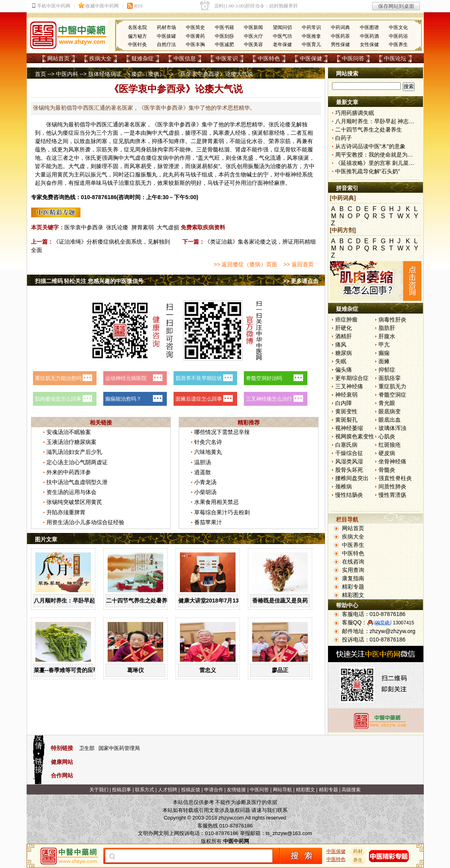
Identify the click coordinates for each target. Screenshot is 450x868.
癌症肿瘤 (346, 320)
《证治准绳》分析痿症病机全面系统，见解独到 (112, 242)
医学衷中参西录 (84, 227)
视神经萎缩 (349, 428)
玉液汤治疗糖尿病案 (71, 442)
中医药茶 (340, 36)
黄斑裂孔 (346, 420)
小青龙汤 (205, 482)
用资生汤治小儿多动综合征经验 (85, 522)
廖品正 (280, 670)
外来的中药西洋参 (69, 472)
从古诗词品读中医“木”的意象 (370, 146)
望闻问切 (282, 27)
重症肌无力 (392, 386)
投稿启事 (122, 790)
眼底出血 (390, 420)
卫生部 (87, 748)
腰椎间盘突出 (352, 478)
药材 (358, 851)
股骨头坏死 (349, 470)
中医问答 (353, 58)
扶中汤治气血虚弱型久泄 (77, 482)
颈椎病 (344, 486)
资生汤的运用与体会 (71, 492)
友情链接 (236, 790)
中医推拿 (311, 36)
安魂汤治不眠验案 (69, 432)
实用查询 (353, 570)
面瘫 (384, 361)
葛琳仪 (135, 670)
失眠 (341, 361)
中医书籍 (224, 27)
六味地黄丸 (208, 452)
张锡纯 (54, 124)
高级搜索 (351, 790)
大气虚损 (168, 227)
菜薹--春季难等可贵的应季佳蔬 (72, 670)
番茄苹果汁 (208, 522)
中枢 (285, 174)
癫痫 (384, 353)
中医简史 (195, 27)
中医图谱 (369, 27)
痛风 (341, 345)
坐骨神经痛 (392, 461)
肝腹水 (387, 336)
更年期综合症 (352, 378)
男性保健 (340, 45)
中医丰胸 (195, 45)
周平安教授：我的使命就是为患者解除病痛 (388, 155)
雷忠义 (208, 670)
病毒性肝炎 (392, 320)
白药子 (344, 138)
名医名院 (137, 27)
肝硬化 (344, 328)
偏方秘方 (137, 36)
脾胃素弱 (143, 227)
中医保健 (311, 58)
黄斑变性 (346, 411)
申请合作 (214, 790)
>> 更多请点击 (301, 281)
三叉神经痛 (349, 386)
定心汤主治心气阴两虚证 (77, 462)
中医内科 (67, 74)
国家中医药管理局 (119, 748)
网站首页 (58, 58)
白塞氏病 (346, 445)
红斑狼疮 (390, 445)
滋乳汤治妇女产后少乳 (74, 452)
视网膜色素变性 (355, 436)
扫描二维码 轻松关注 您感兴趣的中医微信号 (89, 281)
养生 (358, 860)
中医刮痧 (224, 36)
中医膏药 (195, 36)
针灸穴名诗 (208, 442)
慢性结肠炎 (349, 495)
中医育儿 (311, 45)
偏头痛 (344, 370)
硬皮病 (387, 453)
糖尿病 (344, 353)
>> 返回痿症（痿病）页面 (245, 264)
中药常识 (311, 27)
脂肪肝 (387, 328)
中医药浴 (398, 36)
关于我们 (99, 790)
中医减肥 (224, 45)
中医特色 (269, 58)
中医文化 (398, 27)
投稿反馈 (191, 790)
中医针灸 (137, 45)
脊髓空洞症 (392, 395)
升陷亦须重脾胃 (66, 512)
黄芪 (63, 174)
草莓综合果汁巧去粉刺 (222, 512)
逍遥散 (203, 472)
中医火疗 (253, 36)
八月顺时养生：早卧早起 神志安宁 (76, 601)
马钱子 (193, 174)
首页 (41, 74)
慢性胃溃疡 (392, 495)
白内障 (344, 403)
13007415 (403, 623)
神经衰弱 (346, 395)
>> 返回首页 (299, 264)
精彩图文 (353, 595)
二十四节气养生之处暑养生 (139, 601)
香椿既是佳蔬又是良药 (280, 601)
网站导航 (282, 790)
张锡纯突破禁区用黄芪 (74, 502)
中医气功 (282, 36)
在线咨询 (353, 562)
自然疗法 (166, 45)
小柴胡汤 (205, 492)
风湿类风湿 (349, 461)
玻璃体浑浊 (392, 428)
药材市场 (166, 27)
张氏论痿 (117, 227)
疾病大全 (100, 58)
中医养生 (398, 45)
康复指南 (353, 578)
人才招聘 (168, 790)
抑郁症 (387, 370)
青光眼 (387, 403)
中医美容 (253, 45)
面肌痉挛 (390, 378)
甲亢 (384, 345)
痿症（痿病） (148, 74)
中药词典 (340, 27)
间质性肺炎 (392, 486)
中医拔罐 (166, 36)
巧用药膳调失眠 (355, 113)
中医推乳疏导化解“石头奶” (368, 171)
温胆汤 (203, 462)
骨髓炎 (387, 470)
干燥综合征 (349, 453)
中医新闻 (253, 27)
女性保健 (369, 45)
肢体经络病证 (105, 74)
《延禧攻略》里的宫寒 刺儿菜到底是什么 (386, 163)
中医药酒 (369, 36)
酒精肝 (344, 336)
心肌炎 (387, 436)
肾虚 (241, 149)
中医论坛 (395, 58)
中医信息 (185, 58)
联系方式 (145, 790)
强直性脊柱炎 (395, 478)
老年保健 (282, 45)
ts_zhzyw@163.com (289, 833)
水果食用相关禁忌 (216, 502)
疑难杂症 (143, 58)
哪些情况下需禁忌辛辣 (222, 432)
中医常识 (227, 58)
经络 (241, 133)
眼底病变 (390, 411)
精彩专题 (353, 587)
